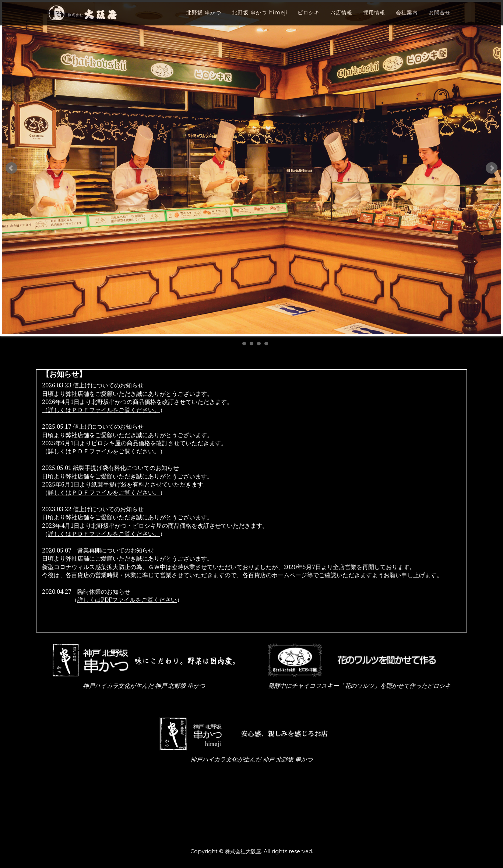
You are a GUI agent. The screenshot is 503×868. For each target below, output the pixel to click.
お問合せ (440, 19)
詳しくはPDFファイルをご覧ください (127, 600)
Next (492, 168)
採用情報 (374, 19)
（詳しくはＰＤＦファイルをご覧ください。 (101, 410)
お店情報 (341, 19)
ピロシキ (309, 19)
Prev (11, 168)
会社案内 (407, 19)
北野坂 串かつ (204, 19)
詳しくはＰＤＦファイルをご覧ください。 (104, 451)
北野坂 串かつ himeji (260, 19)
